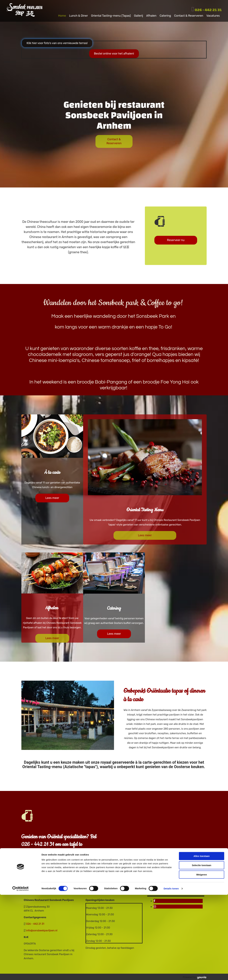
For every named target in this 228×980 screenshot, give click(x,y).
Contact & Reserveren (189, 15)
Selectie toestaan (202, 951)
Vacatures (213, 15)
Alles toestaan (202, 941)
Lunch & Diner (79, 15)
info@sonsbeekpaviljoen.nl (42, 930)
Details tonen (171, 974)
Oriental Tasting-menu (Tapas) (111, 15)
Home (62, 15)
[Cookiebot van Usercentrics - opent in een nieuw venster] (21, 974)
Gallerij (139, 15)
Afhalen (152, 15)
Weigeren (201, 960)
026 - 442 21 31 (208, 10)
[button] (57, 42)
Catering (166, 15)
